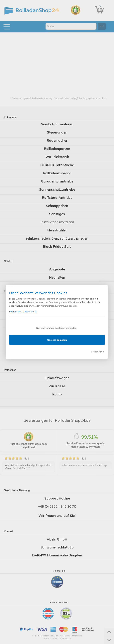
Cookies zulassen (57, 340)
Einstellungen (97, 352)
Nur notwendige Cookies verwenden (56, 328)
